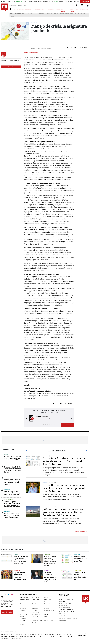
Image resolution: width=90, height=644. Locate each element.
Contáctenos (63, 605)
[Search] (77, 5)
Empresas (23, 608)
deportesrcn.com (16, 638)
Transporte (48, 554)
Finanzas (22, 610)
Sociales (22, 625)
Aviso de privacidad (65, 608)
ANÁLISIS (58, 9)
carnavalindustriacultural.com (28, 636)
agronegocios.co (21, 634)
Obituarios (35, 616)
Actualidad (17, 570)
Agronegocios (24, 598)
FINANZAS (15, 9)
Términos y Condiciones (66, 610)
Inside (46, 614)
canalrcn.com (42, 636)
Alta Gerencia (36, 598)
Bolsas (16, 554)
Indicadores (23, 614)
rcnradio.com (51, 636)
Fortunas (73, 14)
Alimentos (41, 14)
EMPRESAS (28, 9)
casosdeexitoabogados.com (10, 636)
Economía (47, 604)
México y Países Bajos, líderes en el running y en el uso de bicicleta (12, 493)
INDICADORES (80, 9)
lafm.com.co (71, 636)
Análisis (46, 598)
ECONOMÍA (21, 9)
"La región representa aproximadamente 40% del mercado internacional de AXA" (51, 577)
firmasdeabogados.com (51, 634)
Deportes (7, 465)
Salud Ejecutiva (49, 621)
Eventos (47, 608)
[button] (26, 419)
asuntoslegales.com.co (8, 634)
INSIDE (86, 9)
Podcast (22, 621)
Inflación (30, 14)
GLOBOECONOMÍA (40, 9)
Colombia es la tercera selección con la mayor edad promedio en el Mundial (12, 482)
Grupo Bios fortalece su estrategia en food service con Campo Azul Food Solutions (64, 461)
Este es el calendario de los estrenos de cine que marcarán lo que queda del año (12, 470)
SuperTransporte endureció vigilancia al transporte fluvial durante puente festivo (50, 561)
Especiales (35, 608)
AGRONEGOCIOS (50, 9)
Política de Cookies (65, 616)
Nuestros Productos (65, 603)
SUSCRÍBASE (85, 1)
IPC (35, 14)
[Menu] (11, 9)
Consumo (23, 604)
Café (12, 16)
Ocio (46, 616)
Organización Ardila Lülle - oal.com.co (82, 635)
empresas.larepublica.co (35, 634)
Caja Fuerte (36, 600)
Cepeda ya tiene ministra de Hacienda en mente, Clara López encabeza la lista (21, 576)
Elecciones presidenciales (61, 14)
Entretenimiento (9, 500)
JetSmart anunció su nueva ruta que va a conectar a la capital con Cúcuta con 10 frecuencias (63, 512)
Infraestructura (36, 614)
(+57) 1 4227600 (6, 606)
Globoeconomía (49, 610)
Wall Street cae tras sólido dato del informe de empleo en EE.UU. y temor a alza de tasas (21, 560)
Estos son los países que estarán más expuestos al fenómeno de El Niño (12, 458)
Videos (34, 625)
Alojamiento (49, 14)
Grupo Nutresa (82, 14)
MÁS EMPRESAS (80, 532)
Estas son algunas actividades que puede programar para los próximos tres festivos (12, 504)
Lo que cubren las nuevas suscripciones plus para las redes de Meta (81, 576)
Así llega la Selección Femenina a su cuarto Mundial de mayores (12, 516)
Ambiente (7, 455)
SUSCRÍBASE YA (68, 425)
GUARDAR (83, 48)
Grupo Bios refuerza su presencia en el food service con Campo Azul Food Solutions (64, 488)
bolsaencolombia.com (66, 634)
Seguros (46, 570)
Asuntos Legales (25, 600)
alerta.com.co (5, 638)
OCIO (33, 9)
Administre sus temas (9, 67)
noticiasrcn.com (62, 636)
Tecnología (77, 570)
